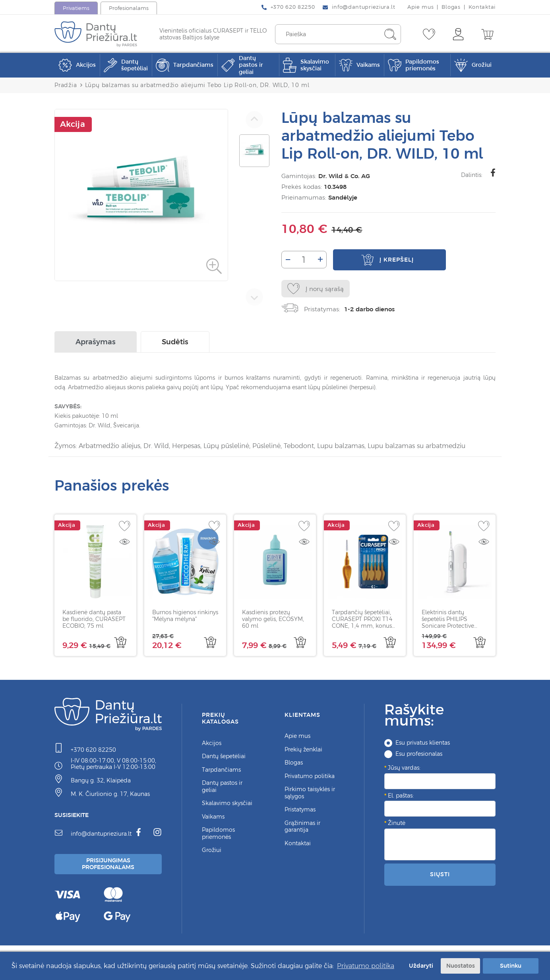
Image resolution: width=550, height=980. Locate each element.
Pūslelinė (266, 447)
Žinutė (397, 824)
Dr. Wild (156, 447)
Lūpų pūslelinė (226, 447)
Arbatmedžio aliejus (109, 447)
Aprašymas (96, 343)
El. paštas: (401, 796)
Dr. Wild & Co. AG (343, 176)
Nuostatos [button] (461, 966)
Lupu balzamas (341, 447)
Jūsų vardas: (404, 768)
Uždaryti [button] (420, 966)
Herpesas (186, 447)
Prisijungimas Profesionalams (109, 866)
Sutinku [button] (511, 966)
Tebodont (299, 447)
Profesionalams (129, 8)
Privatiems (76, 8)
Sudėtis (175, 343)
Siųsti (440, 875)
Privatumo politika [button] (366, 966)
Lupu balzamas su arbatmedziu (416, 447)
